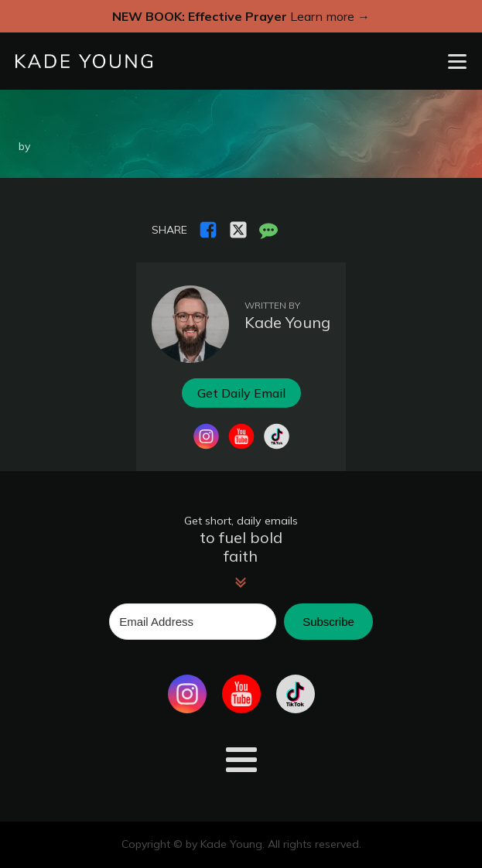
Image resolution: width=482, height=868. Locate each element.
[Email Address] (193, 622)
